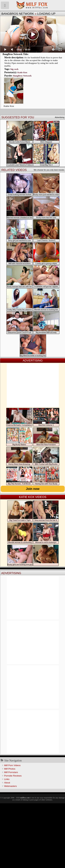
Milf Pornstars (11, 772)
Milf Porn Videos (12, 765)
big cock (14, 69)
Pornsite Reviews (13, 776)
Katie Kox (22, 72)
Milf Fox (32, 5)
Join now (33, 489)
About (7, 783)
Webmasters (10, 786)
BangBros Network (18, 14)
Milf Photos (10, 769)
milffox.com (25, 798)
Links (7, 779)
